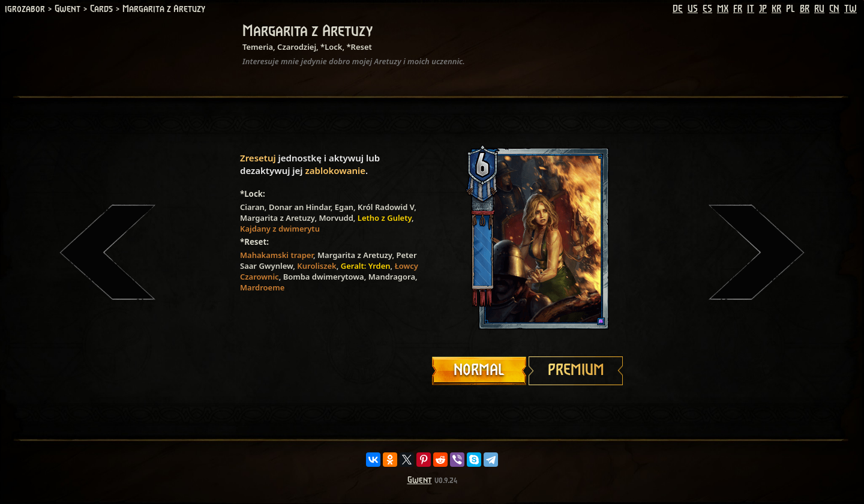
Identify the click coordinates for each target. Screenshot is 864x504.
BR (805, 9)
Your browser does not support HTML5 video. (528, 238)
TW (850, 9)
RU (819, 9)
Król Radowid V (386, 207)
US (693, 9)
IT (751, 9)
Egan (344, 207)
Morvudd (336, 218)
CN (834, 9)
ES (707, 9)
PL (790, 9)
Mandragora (392, 277)
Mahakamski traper (277, 255)
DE (678, 9)
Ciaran (252, 207)
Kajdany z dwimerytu (280, 229)
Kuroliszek (316, 266)
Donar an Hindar (300, 207)
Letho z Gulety (385, 218)
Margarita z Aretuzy (277, 218)
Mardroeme (262, 287)
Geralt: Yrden (366, 266)
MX (723, 9)
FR (738, 9)
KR (776, 9)
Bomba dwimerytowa (324, 277)
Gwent (420, 480)
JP (763, 9)
